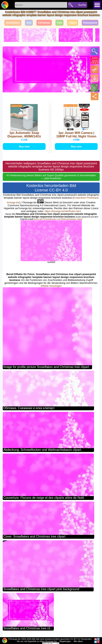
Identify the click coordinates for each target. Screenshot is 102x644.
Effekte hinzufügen (51, 286)
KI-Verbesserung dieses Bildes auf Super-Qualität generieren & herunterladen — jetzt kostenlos (51, 177)
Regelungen (65, 641)
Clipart (73, 23)
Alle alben (78, 641)
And (29, 23)
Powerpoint (90, 23)
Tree (60, 23)
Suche (82, 5)
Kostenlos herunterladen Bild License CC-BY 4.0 (51, 188)
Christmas (44, 23)
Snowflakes (13, 23)
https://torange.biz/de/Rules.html (63, 211)
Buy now (24, 146)
